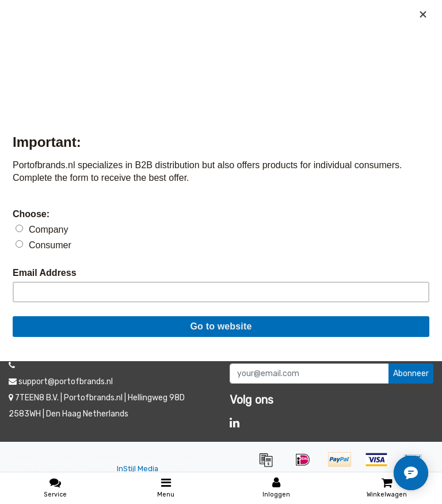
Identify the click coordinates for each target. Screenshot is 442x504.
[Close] (423, 14)
